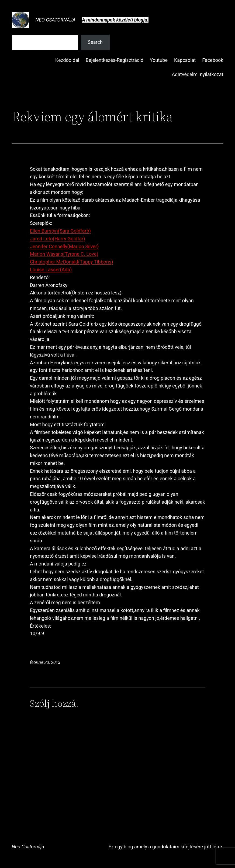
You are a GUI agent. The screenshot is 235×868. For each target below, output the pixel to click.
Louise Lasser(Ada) (51, 270)
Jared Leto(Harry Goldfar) (58, 239)
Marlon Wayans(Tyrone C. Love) (64, 254)
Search (95, 42)
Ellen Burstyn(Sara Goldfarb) (60, 231)
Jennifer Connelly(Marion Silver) (64, 246)
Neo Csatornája (56, 20)
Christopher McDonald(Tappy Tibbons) (72, 262)
